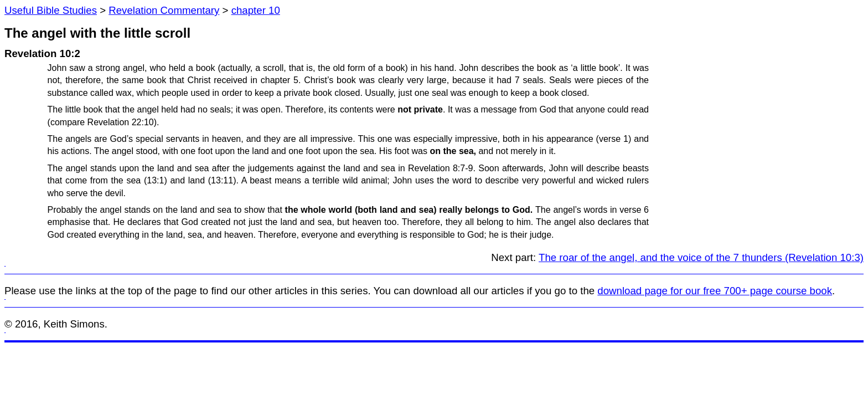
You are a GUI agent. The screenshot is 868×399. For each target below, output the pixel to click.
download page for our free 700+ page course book (715, 291)
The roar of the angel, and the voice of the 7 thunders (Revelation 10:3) (701, 257)
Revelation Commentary (164, 10)
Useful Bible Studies (51, 10)
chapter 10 (256, 10)
